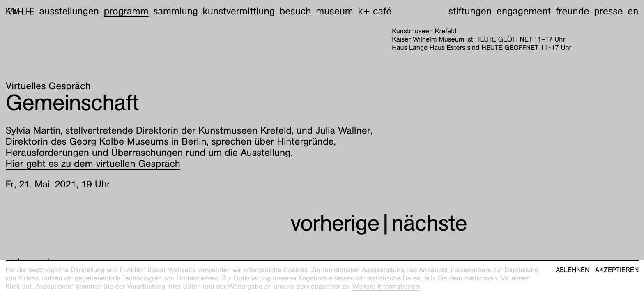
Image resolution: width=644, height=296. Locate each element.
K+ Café (375, 11)
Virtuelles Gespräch (48, 86)
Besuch (296, 11)
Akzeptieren (617, 270)
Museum (335, 11)
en (633, 11)
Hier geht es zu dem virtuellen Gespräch (93, 164)
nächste (429, 223)
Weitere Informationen (386, 286)
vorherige (335, 223)
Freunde (573, 11)
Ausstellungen (69, 11)
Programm (126, 11)
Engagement (524, 11)
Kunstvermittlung (239, 11)
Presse (608, 11)
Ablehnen (573, 270)
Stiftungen (470, 11)
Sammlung (176, 11)
